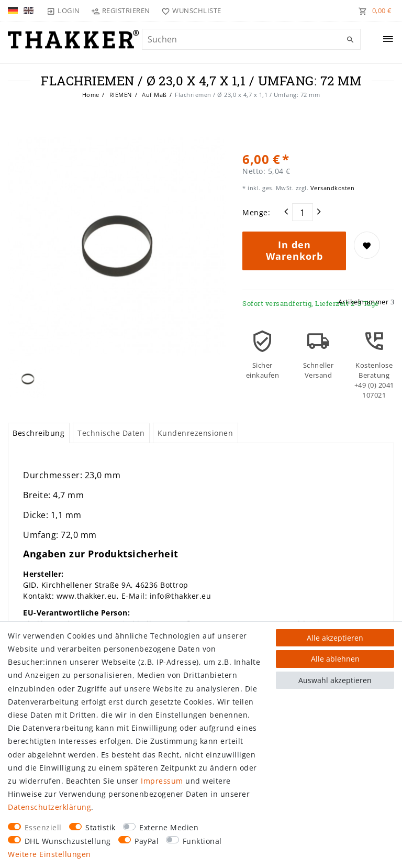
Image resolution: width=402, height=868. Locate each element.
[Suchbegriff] (251, 39)
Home (91, 95)
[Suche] (350, 40)
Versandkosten (331, 188)
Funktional (202, 841)
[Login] (63, 10)
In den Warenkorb (294, 250)
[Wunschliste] (189, 10)
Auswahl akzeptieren (335, 680)
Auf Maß (154, 95)
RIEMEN (120, 95)
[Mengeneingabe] (303, 212)
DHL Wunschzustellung (68, 841)
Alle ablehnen (335, 659)
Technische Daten (111, 433)
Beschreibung (38, 433)
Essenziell (43, 827)
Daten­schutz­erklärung (49, 807)
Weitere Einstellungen (49, 854)
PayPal (147, 841)
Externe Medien (169, 827)
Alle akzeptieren (335, 638)
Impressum (162, 781)
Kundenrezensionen (196, 433)
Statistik (100, 827)
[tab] (39, 433)
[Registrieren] (121, 10)
